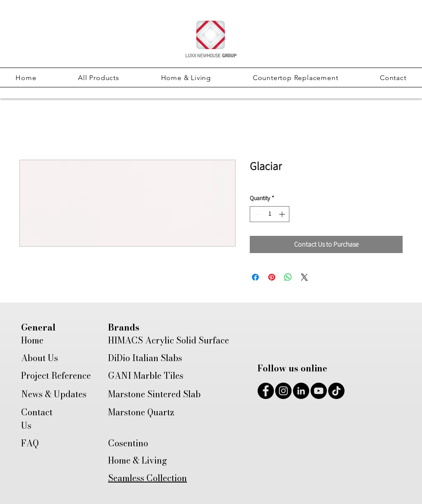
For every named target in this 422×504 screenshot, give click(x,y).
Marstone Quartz (141, 412)
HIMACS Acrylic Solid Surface (169, 340)
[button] (99, 77)
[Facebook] (266, 391)
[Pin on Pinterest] (272, 277)
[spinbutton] (270, 214)
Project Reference (56, 376)
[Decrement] (256, 214)
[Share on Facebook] (255, 277)
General (38, 327)
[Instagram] (283, 391)
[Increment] (283, 214)
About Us (40, 358)
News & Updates (54, 394)
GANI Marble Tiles (146, 376)
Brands (124, 327)
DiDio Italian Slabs (145, 358)
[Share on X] (304, 277)
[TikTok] (336, 391)
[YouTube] (319, 391)
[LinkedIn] (301, 391)
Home (32, 340)
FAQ (30, 443)
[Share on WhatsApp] (288, 277)
